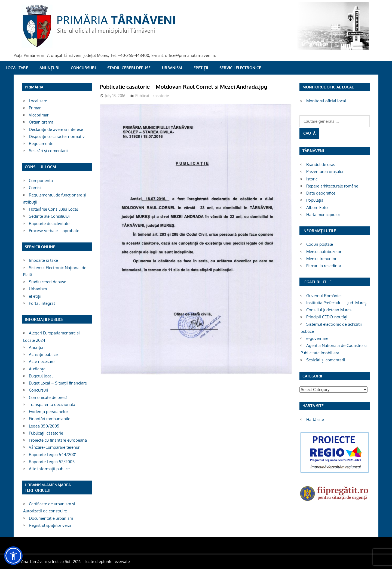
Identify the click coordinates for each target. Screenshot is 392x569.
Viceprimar (39, 115)
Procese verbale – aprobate (54, 231)
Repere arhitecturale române (332, 186)
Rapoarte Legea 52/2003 (52, 462)
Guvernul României (324, 296)
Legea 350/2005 (44, 426)
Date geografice (321, 193)
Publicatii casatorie (152, 96)
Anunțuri (49, 68)
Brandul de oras (321, 164)
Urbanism (172, 68)
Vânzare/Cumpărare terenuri (55, 447)
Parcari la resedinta (324, 266)
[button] (13, 556)
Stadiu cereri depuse (129, 68)
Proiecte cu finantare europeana (58, 440)
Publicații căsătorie (46, 433)
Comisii (36, 188)
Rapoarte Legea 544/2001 (53, 455)
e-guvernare (317, 338)
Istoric (312, 179)
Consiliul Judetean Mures (329, 310)
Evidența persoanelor (48, 412)
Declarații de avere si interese (56, 129)
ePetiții (201, 68)
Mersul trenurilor (321, 259)
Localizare (17, 68)
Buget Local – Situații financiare (58, 383)
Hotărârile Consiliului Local (53, 209)
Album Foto (317, 207)
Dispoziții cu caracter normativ (57, 136)
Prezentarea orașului (325, 172)
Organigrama (41, 122)
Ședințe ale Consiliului (49, 216)
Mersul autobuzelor (324, 252)
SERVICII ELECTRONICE (240, 68)
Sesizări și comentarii (48, 151)
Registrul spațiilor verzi (50, 525)
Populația (315, 200)
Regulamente (41, 144)
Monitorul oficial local (326, 101)
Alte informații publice (49, 469)
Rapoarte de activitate (49, 224)
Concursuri (83, 68)
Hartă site (315, 419)
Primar (35, 108)
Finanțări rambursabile (50, 419)
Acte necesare (42, 362)
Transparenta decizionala (52, 405)
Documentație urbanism (51, 518)
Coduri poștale (320, 244)
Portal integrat (42, 303)
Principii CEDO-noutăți (327, 317)
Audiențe (37, 369)
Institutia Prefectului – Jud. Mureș (336, 303)
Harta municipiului (323, 215)
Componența (41, 181)
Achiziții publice (43, 354)
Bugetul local (41, 376)
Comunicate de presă (48, 397)
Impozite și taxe (43, 260)
